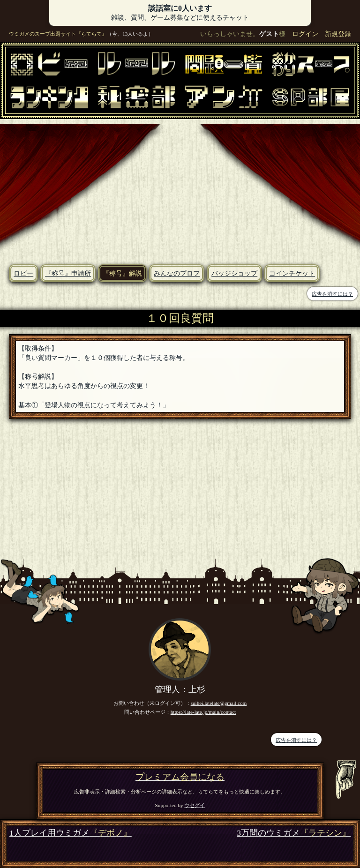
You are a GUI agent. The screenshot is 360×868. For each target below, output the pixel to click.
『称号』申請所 (68, 273)
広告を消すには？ (332, 294)
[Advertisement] (180, 189)
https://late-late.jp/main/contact (203, 712)
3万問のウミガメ (294, 833)
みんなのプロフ (177, 273)
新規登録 (338, 34)
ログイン (305, 34)
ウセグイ (195, 805)
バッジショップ (234, 273)
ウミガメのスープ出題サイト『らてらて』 (58, 34)
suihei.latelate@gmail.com (219, 703)
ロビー (23, 273)
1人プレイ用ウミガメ (71, 833)
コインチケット (292, 273)
